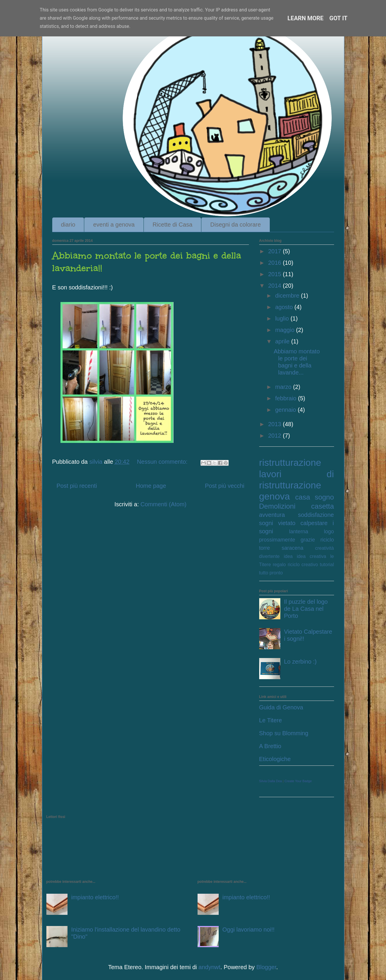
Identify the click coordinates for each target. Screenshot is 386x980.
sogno (324, 497)
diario (68, 225)
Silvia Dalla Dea (271, 781)
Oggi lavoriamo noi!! (249, 930)
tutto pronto (271, 573)
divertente (269, 556)
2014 (275, 286)
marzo (284, 387)
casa (303, 497)
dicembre (288, 296)
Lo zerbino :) (300, 662)
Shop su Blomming (284, 733)
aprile (283, 341)
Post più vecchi (225, 486)
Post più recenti (77, 486)
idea (288, 556)
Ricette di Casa (173, 225)
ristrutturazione (290, 463)
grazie (308, 540)
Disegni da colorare (235, 225)
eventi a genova (114, 225)
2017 (275, 251)
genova (275, 496)
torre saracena (281, 548)
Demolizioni (277, 506)
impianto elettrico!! (95, 897)
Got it (338, 18)
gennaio (286, 410)
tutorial (327, 565)
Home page (151, 486)
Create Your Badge (298, 781)
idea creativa (311, 556)
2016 (275, 263)
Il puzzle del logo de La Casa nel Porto (306, 609)
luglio (283, 318)
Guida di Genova (281, 707)
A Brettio (270, 746)
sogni (266, 523)
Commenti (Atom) (164, 504)
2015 (275, 274)
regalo (279, 565)
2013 (275, 424)
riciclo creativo (303, 565)
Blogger (266, 967)
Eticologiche (275, 759)
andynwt (209, 967)
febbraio (286, 398)
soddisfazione (316, 515)
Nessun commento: (163, 462)
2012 (275, 436)
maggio (285, 330)
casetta (322, 506)
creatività (324, 548)
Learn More (305, 18)
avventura (272, 515)
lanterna (299, 532)
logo (329, 532)
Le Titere (271, 720)
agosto (285, 307)
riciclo (327, 540)
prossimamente (277, 540)
